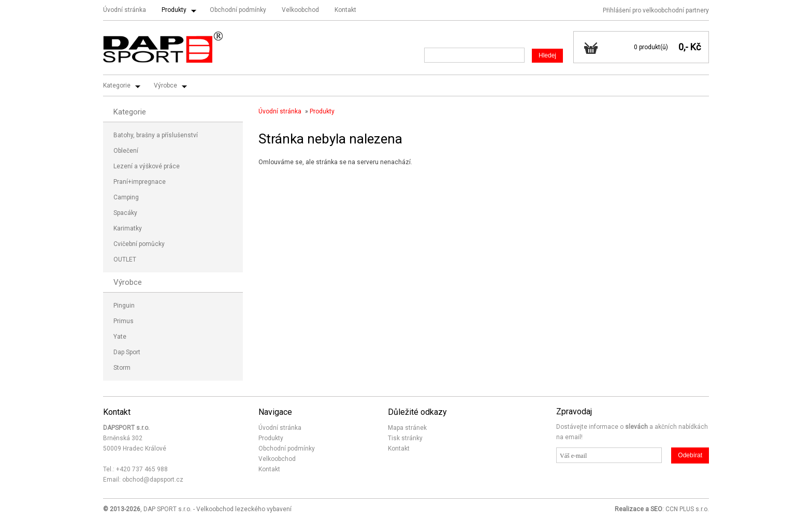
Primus (124, 321)
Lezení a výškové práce (147, 166)
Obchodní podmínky (238, 10)
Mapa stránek (407, 428)
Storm (122, 368)
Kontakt (345, 10)
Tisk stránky (405, 438)
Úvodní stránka (125, 10)
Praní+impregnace (140, 182)
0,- (683, 47)
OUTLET (125, 259)
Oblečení (126, 151)
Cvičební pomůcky (139, 244)
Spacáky (125, 213)
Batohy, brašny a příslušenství (156, 135)
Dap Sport (127, 352)
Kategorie (117, 85)
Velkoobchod (300, 10)
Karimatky (128, 228)
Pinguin (124, 306)
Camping (126, 197)
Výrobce (165, 85)
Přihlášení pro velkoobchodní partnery (656, 10)
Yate (120, 337)
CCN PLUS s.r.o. (687, 509)
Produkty (174, 10)
